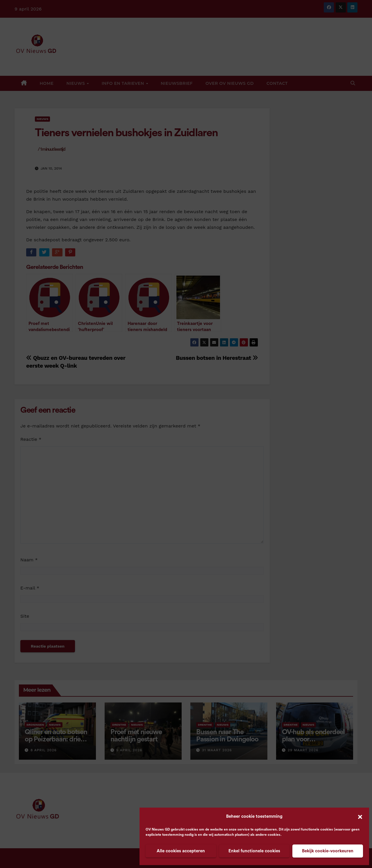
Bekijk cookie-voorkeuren (328, 851)
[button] (360, 817)
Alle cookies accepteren (181, 851)
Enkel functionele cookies (254, 851)
